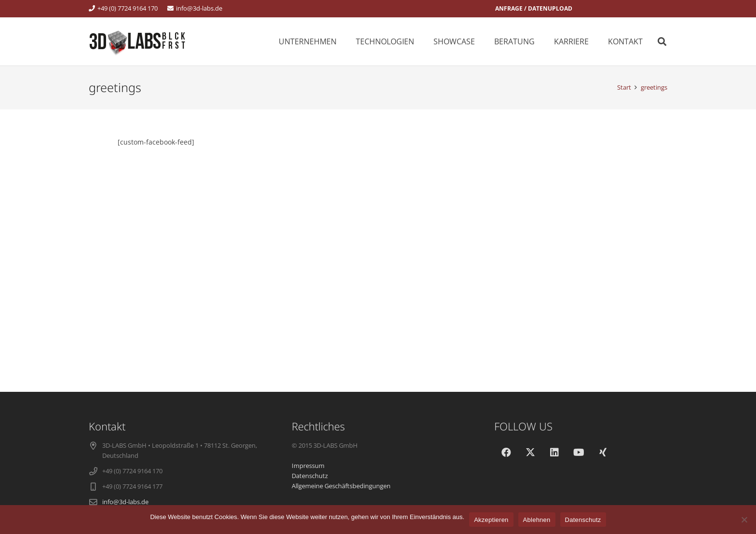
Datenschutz (583, 520)
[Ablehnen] (744, 520)
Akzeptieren (491, 520)
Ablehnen (537, 520)
